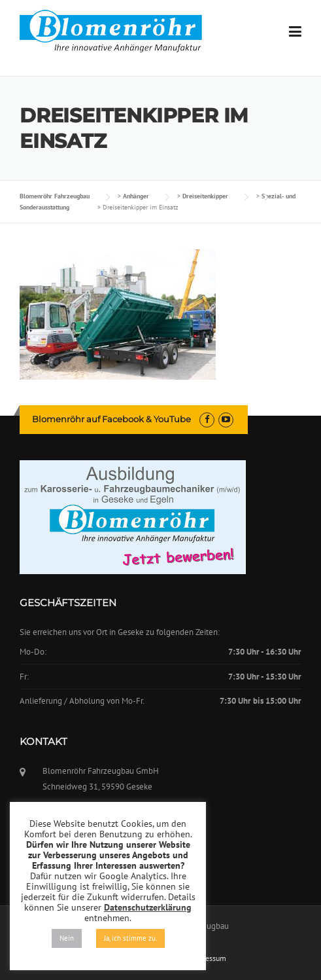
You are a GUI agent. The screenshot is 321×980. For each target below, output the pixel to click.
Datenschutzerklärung (148, 907)
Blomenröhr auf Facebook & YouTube (111, 419)
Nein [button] (67, 938)
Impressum (208, 958)
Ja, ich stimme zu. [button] (130, 938)
